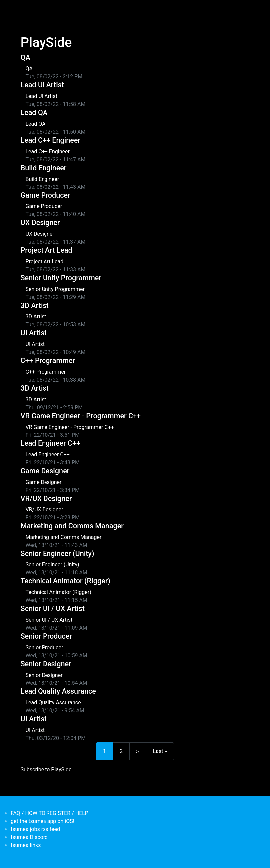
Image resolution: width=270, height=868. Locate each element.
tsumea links (26, 845)
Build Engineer (44, 168)
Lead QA (34, 113)
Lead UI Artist (43, 85)
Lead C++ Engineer (51, 140)
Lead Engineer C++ (51, 443)
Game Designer (45, 471)
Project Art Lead (46, 250)
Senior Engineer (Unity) (57, 553)
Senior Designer (46, 664)
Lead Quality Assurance (58, 691)
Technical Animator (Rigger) (65, 581)
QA (25, 57)
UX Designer (40, 223)
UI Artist (34, 333)
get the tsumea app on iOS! (43, 821)
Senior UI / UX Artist (53, 609)
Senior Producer (46, 636)
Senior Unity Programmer (61, 278)
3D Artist (35, 305)
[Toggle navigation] (25, 9)
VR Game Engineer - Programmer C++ (81, 416)
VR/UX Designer (46, 498)
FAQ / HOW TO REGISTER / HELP (49, 813)
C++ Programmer (48, 361)
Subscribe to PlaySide (46, 769)
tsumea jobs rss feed (35, 829)
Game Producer (45, 195)
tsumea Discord (29, 837)
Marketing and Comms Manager (72, 526)
